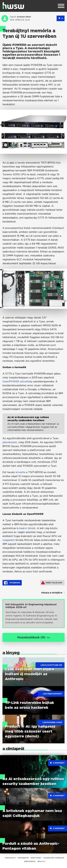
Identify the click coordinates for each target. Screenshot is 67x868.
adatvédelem (30, 861)
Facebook (12, 583)
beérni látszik (27, 528)
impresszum (10, 858)
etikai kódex (36, 858)
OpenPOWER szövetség (17, 381)
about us (41, 861)
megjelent (9, 540)
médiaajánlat (23, 858)
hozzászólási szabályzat (54, 858)
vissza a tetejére (52, 593)
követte (20, 472)
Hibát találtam (52, 583)
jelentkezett (10, 442)
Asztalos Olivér (24, 17)
